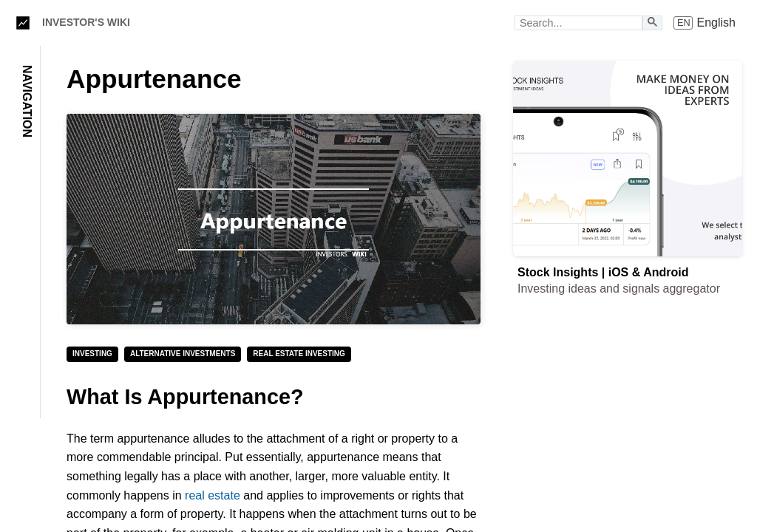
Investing (92, 354)
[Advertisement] (628, 414)
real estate (213, 495)
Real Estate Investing (299, 354)
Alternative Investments (183, 354)
